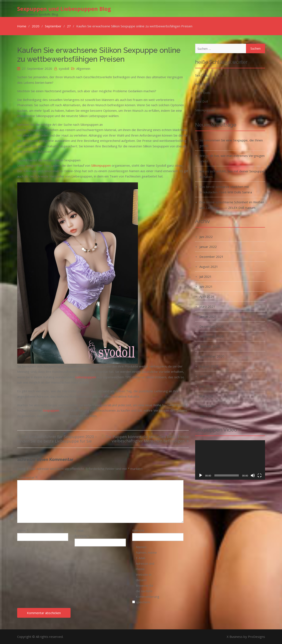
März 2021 (207, 306)
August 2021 (209, 267)
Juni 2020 (206, 386)
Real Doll (201, 101)
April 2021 (207, 296)
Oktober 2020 (210, 346)
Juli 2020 (206, 376)
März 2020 (207, 416)
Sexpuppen (51, 410)
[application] (230, 460)
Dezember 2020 (211, 326)
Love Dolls (203, 93)
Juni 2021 (206, 286)
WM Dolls (202, 84)
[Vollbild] (260, 475)
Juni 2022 (206, 237)
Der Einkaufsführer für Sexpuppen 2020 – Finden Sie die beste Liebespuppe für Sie (57, 439)
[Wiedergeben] (201, 475)
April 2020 (207, 406)
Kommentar (27, 477)
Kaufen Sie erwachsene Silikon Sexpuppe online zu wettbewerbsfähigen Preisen (99, 55)
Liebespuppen (86, 377)
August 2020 (209, 366)
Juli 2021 (206, 277)
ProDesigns (256, 637)
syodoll (64, 68)
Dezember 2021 (211, 257)
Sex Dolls (202, 75)
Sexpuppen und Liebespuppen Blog (64, 9)
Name (23, 530)
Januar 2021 (208, 316)
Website (138, 530)
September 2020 (212, 356)
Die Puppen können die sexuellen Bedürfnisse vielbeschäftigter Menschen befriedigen (147, 439)
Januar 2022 (208, 247)
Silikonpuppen (101, 165)
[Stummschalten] (253, 475)
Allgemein (83, 68)
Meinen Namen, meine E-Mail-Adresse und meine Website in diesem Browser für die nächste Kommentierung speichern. (146, 574)
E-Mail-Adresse (82, 533)
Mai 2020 (206, 396)
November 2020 (211, 336)
